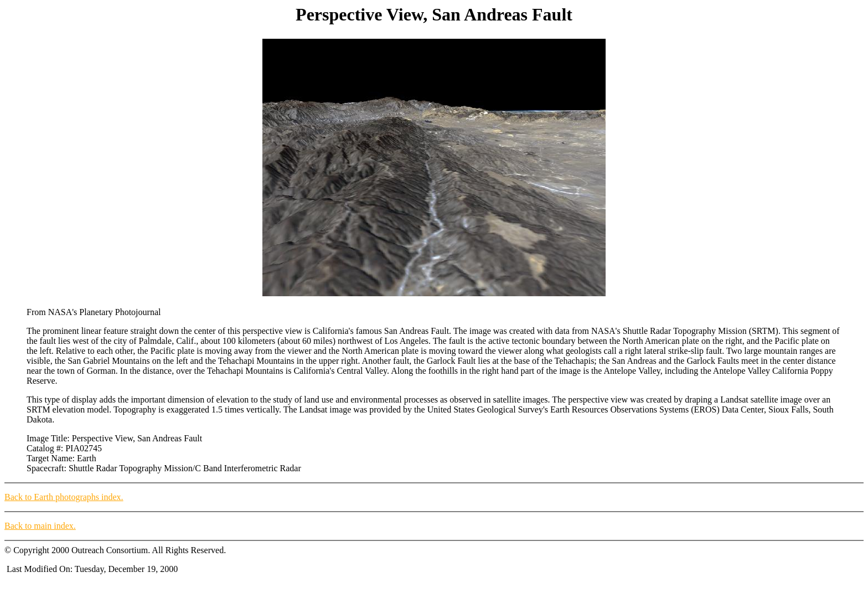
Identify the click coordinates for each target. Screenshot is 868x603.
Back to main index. (40, 526)
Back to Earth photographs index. (64, 497)
